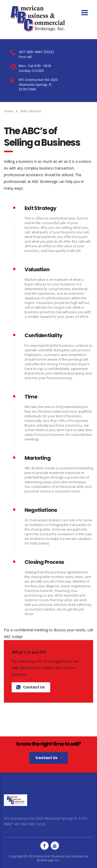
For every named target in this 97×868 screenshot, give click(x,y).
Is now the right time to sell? (48, 744)
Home (8, 111)
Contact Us (31, 687)
